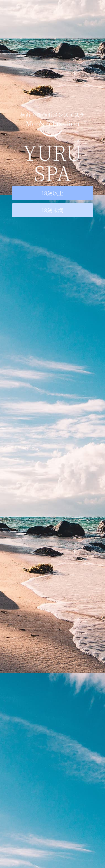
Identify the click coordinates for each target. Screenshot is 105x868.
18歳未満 (52, 210)
